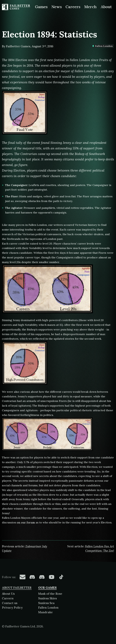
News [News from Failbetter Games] (57, 7)
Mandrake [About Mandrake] (45, 612)
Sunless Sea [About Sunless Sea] (46, 603)
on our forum (26, 522)
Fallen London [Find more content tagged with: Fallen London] (102, 46)
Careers (8, 598)
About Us (8, 594)
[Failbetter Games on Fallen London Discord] (32, 577)
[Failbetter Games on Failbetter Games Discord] (42, 577)
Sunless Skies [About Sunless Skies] (48, 598)
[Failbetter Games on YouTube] (52, 577)
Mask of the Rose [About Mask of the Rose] (50, 594)
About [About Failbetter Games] (106, 7)
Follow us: (9, 577)
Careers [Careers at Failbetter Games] (73, 7)
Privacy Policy (12, 608)
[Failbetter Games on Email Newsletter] (23, 577)
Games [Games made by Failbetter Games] (41, 7)
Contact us (10, 603)
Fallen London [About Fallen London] (48, 608)
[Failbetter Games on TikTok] (61, 577)
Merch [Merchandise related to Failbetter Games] (90, 7)
